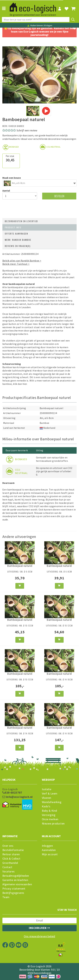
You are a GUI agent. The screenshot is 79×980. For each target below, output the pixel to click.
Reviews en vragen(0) (18, 246)
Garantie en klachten (15, 880)
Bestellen (59, 196)
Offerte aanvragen (16, 233)
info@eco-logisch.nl (17, 797)
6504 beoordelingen (39, 973)
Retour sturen (11, 854)
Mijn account (50, 854)
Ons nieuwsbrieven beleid (39, 936)
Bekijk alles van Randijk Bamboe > (22, 261)
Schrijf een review (27, 130)
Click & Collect (11, 859)
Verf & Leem (50, 794)
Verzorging (49, 815)
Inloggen (47, 846)
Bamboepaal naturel (20, 566)
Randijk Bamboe (16, 126)
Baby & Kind (49, 811)
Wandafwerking (52, 802)
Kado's (46, 806)
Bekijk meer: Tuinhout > (16, 264)
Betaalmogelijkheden (16, 876)
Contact (7, 867)
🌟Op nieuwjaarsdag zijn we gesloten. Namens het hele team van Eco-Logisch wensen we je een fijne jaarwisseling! (40, 31)
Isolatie (47, 789)
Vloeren (47, 798)
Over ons (8, 846)
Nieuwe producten (53, 824)
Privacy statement (14, 889)
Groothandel (10, 863)
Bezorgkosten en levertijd (21, 221)
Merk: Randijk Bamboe (18, 240)
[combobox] (39, 183)
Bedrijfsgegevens (13, 893)
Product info (13, 227)
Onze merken (50, 819)
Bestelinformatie (13, 850)
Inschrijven (39, 928)
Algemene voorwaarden (17, 884)
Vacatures (9, 871)
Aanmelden (49, 850)
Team (6, 897)
